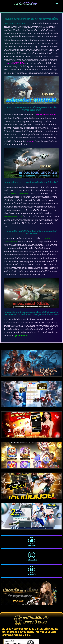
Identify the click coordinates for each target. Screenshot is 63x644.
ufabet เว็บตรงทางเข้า (45, 115)
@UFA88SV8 (21, 336)
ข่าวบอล (31, 141)
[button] (57, 3)
